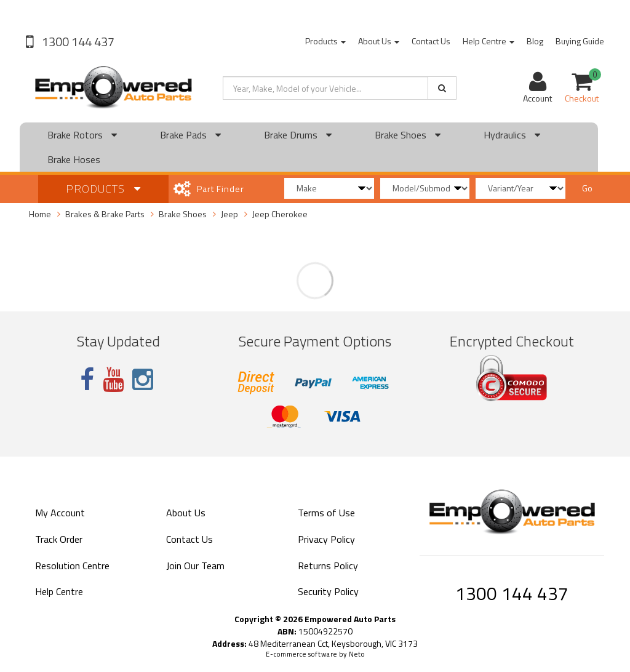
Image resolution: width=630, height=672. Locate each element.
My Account (60, 513)
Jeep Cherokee (280, 214)
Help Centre (488, 41)
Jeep (229, 214)
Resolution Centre (72, 566)
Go (587, 188)
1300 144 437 (77, 42)
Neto (357, 654)
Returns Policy (328, 566)
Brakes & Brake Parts (105, 214)
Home (40, 214)
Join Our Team (195, 566)
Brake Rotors (82, 135)
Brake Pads (190, 135)
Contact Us (431, 41)
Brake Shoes (408, 135)
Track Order (59, 539)
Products (325, 41)
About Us (379, 41)
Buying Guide (580, 41)
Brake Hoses (74, 159)
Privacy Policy (326, 539)
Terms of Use (326, 513)
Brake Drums (298, 135)
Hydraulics (512, 135)
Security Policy (328, 591)
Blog (535, 41)
